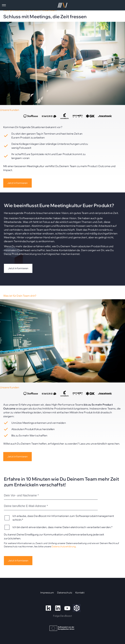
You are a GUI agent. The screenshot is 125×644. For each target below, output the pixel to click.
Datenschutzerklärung (64, 546)
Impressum (47, 593)
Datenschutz (65, 593)
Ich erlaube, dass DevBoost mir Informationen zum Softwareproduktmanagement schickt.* (63, 518)
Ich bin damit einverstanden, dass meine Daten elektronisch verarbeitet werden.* (63, 527)
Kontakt (80, 593)
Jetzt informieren (17, 183)
